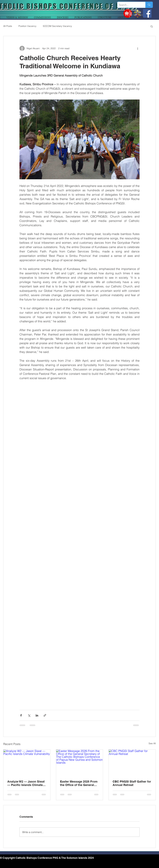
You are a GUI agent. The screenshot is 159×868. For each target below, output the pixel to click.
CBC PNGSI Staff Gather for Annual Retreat (132, 783)
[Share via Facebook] (21, 715)
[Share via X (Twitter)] (29, 715)
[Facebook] (147, 13)
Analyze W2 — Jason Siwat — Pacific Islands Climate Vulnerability (26, 783)
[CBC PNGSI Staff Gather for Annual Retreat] (132, 763)
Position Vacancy (27, 26)
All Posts (8, 26)
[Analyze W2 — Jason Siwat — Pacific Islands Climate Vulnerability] (27, 763)
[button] (152, 26)
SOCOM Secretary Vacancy (57, 26)
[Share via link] (45, 715)
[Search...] (129, 5)
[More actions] (138, 48)
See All (152, 743)
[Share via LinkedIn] (37, 715)
